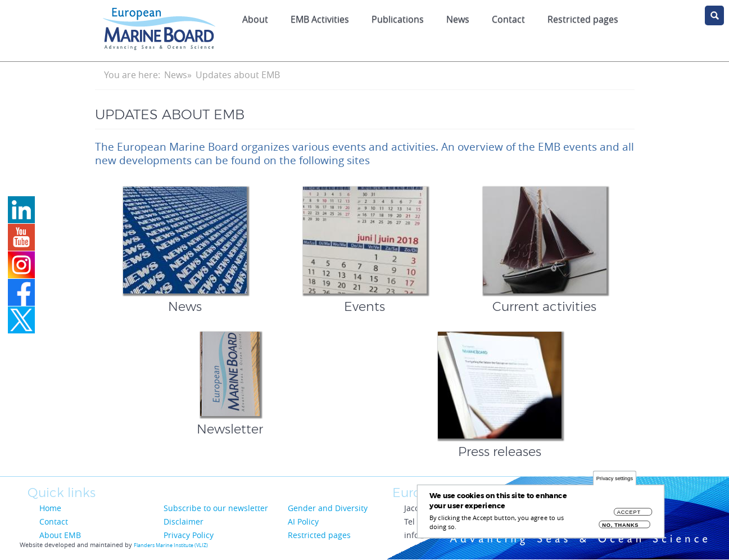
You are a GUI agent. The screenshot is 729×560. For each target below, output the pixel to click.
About (255, 19)
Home (50, 508)
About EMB (60, 535)
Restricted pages (583, 19)
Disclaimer (184, 521)
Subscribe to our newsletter (216, 508)
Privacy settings (615, 482)
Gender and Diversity (328, 508)
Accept (629, 516)
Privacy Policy (189, 535)
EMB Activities (320, 19)
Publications (398, 19)
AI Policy (303, 521)
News (458, 19)
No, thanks (620, 528)
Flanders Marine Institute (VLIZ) (171, 545)
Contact (508, 19)
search (714, 15)
